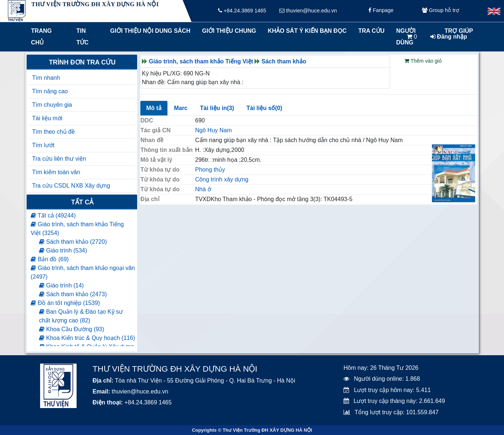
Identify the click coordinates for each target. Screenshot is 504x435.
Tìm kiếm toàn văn (56, 172)
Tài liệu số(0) (264, 108)
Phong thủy (210, 170)
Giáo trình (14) (61, 285)
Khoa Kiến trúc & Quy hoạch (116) (87, 338)
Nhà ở (203, 189)
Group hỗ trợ (441, 11)
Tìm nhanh (46, 78)
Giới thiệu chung (229, 31)
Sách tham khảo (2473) (73, 294)
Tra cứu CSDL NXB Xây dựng (71, 186)
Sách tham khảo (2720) (73, 242)
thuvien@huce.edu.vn (308, 11)
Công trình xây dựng (222, 179)
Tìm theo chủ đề (53, 132)
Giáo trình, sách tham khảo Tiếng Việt (201, 61)
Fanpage (381, 11)
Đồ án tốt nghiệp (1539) (65, 303)
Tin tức (83, 37)
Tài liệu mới (47, 118)
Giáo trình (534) (63, 250)
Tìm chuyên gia (52, 105)
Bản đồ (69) (50, 259)
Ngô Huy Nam (213, 130)
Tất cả (82, 202)
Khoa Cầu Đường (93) (71, 329)
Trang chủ (41, 37)
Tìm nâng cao (50, 91)
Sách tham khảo (284, 61)
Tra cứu (371, 31)
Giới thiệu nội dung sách (149, 31)
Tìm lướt (43, 145)
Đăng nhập (449, 37)
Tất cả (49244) (53, 215)
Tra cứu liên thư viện (59, 159)
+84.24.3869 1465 (242, 11)
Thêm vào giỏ (423, 61)
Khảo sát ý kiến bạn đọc (305, 31)
